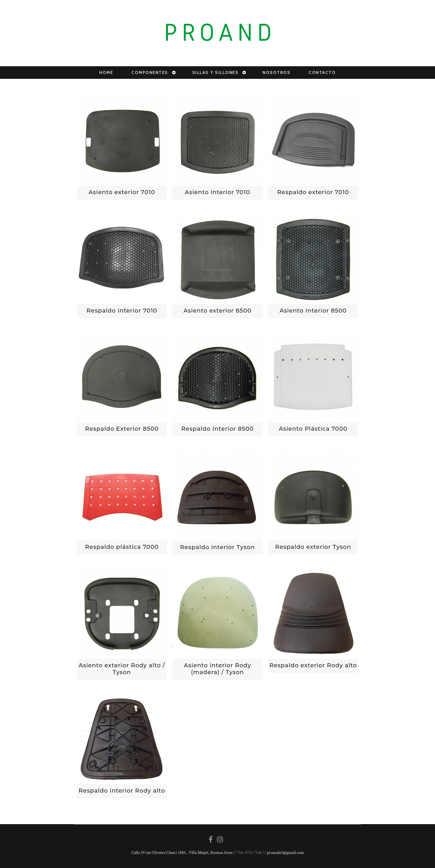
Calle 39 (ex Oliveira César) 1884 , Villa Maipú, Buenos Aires (182, 853)
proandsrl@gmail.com (285, 853)
